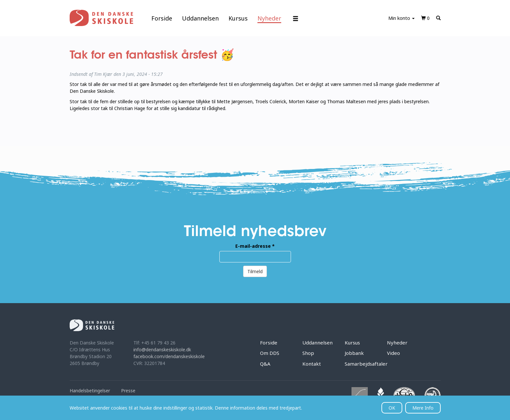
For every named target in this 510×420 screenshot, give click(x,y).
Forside (162, 18)
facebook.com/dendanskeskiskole (169, 356)
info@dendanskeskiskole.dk (162, 350)
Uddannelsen (200, 18)
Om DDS (270, 353)
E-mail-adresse (255, 246)
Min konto (401, 18)
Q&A (265, 364)
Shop (308, 353)
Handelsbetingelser (90, 391)
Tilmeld (255, 271)
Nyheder (269, 18)
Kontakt (312, 364)
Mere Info (423, 408)
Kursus (238, 18)
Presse (128, 391)
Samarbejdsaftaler (366, 364)
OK (392, 408)
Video (393, 353)
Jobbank (354, 353)
